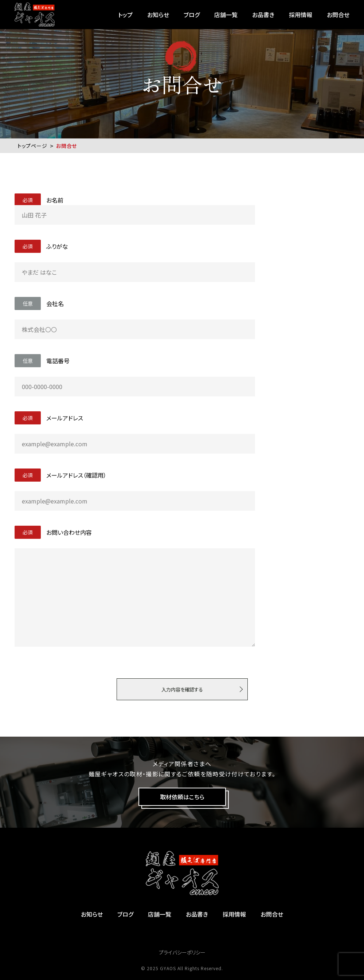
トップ (125, 15)
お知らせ (158, 15)
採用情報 (301, 15)
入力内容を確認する (182, 689)
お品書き (263, 15)
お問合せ (338, 15)
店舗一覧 (226, 15)
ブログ (192, 15)
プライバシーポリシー (182, 952)
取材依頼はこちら (182, 797)
